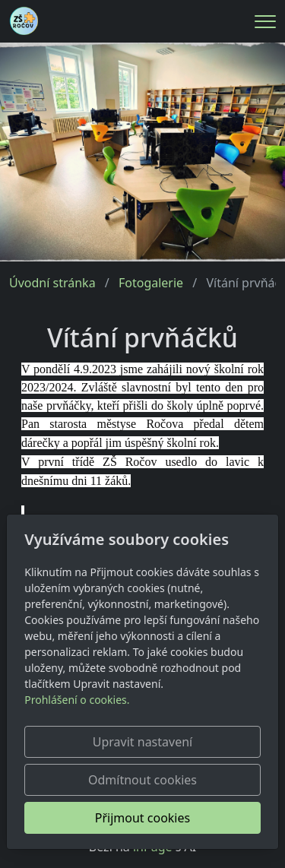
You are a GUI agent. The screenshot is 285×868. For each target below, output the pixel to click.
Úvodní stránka (52, 283)
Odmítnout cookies (142, 780)
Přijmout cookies (142, 818)
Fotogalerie (151, 283)
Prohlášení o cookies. (77, 700)
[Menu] (265, 22)
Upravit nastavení (142, 742)
